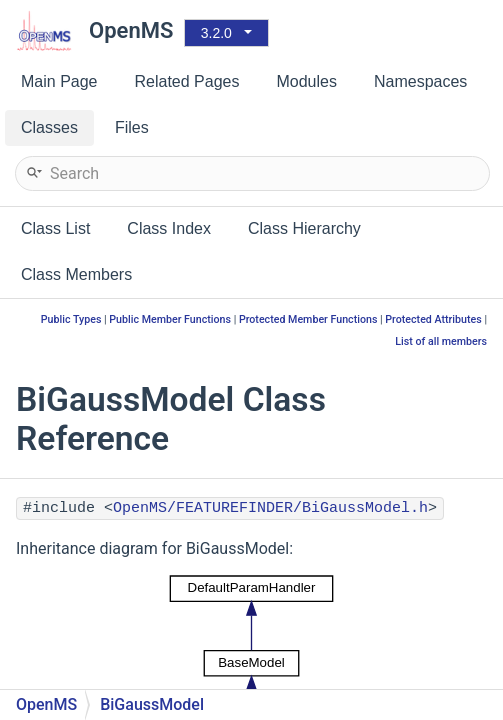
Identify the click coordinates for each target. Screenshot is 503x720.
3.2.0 (216, 33)
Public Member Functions (170, 319)
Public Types (71, 319)
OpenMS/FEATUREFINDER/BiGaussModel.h (270, 508)
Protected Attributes (433, 319)
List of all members (441, 341)
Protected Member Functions (308, 319)
